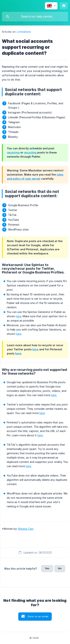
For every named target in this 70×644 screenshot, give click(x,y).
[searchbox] (35, 17)
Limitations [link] (24, 32)
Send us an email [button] (38, 616)
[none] (51, 6)
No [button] (60, 568)
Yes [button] (47, 568)
